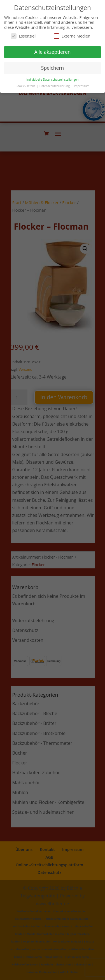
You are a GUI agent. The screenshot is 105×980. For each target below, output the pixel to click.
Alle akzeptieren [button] (52, 52)
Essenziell (24, 36)
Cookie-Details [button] (26, 86)
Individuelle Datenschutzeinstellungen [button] (53, 80)
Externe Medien (72, 36)
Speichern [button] (53, 68)
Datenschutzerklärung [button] (55, 86)
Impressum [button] (82, 86)
